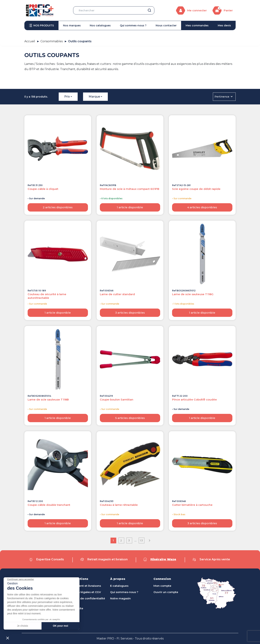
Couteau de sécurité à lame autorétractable (47, 296)
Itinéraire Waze (163, 559)
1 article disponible (130, 207)
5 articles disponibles (130, 418)
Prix (67, 97)
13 (141, 540)
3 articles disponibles (130, 313)
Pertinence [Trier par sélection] (224, 97)
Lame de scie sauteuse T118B (48, 399)
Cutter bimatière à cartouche (192, 505)
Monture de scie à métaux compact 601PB (130, 189)
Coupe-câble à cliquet (43, 189)
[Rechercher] (114, 10)
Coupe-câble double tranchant (49, 505)
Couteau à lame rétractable (119, 505)
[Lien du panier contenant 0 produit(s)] (223, 10)
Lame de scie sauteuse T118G (193, 294)
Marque (94, 97)
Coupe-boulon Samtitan (117, 399)
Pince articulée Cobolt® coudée (194, 399)
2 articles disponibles (58, 207)
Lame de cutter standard (117, 294)
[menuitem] (42, 25)
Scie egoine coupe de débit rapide (196, 189)
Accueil (30, 41)
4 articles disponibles (202, 207)
